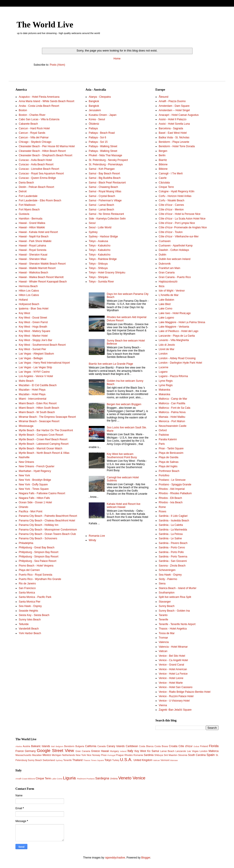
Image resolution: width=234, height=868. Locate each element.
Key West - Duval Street (33, 318)
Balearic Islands (41, 746)
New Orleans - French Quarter (37, 466)
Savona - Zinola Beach (172, 566)
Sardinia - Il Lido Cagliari (173, 516)
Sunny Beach (167, 606)
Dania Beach (26, 183)
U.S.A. (126, 760)
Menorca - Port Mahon (172, 421)
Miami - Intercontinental (33, 399)
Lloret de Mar (167, 349)
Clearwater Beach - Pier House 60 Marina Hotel (47, 146)
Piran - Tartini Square (171, 448)
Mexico (47, 755)
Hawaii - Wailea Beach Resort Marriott (41, 277)
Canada (102, 746)
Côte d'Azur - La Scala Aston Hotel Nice (182, 219)
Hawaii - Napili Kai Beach (34, 237)
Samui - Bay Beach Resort (104, 174)
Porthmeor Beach (169, 471)
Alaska (19, 746)
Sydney (93, 232)
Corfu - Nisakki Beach (172, 200)
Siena (162, 584)
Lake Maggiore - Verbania (174, 327)
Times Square (97, 760)
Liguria (69, 778)
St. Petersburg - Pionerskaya (106, 164)
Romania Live (97, 536)
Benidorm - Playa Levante (174, 142)
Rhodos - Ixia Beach (171, 502)
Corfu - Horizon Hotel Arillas (175, 196)
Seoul (92, 223)
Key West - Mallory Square (35, 331)
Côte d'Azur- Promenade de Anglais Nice (183, 227)
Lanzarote (181, 751)
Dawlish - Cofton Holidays (174, 250)
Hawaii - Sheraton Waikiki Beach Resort (42, 264)
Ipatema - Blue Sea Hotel (34, 309)
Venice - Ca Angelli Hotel (173, 660)
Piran (104, 755)
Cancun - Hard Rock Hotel (34, 128)
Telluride (24, 624)
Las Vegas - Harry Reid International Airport (44, 363)
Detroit (23, 191)
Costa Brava (161, 746)
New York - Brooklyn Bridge (35, 480)
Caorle (163, 178)
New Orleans (26, 462)
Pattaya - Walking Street (103, 146)
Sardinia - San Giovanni (173, 561)
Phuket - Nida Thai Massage (105, 155)
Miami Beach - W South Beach (37, 412)
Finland (204, 746)
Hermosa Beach (28, 286)
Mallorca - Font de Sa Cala (175, 408)
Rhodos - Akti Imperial (172, 489)
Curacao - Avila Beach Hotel (35, 160)
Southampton (167, 593)
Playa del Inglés (168, 466)
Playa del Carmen (29, 570)
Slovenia (183, 755)
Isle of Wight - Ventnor (172, 291)
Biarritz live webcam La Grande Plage (111, 364)
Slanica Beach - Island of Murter (178, 588)
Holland (23, 300)
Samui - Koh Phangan (102, 169)
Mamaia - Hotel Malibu (172, 417)
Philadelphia (26, 543)
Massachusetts (23, 755)
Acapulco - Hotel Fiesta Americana (39, 97)
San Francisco (27, 588)
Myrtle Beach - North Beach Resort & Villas (44, 453)
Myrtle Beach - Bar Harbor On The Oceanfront (46, 430)
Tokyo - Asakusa (98, 241)
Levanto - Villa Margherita (174, 340)
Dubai (196, 746)
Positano (90, 779)
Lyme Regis (166, 381)
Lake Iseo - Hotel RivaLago (175, 313)
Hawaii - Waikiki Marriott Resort (37, 268)
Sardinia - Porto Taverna (173, 557)
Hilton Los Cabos (29, 291)
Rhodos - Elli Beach (170, 498)
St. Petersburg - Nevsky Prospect (108, 160)
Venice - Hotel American (173, 669)
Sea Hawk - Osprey (30, 606)
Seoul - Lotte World (100, 227)
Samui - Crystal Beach (102, 196)
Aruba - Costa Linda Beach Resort (39, 106)
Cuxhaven (165, 241)
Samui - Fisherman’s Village (105, 200)
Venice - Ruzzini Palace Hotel (176, 696)
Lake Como (165, 309)
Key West (24, 313)
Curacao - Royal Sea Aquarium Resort (41, 174)
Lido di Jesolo (167, 345)
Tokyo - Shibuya (98, 264)
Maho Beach (26, 381)
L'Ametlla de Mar (169, 295)
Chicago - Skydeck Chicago (35, 142)
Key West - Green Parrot (33, 322)
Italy (130, 751)
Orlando (24, 507)
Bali (53, 746)
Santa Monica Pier (30, 602)
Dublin (162, 255)
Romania (138, 755)
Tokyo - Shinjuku (98, 277)
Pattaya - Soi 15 (98, 142)
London (163, 354)
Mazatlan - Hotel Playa (32, 390)
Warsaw (174, 760)
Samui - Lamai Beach (101, 205)
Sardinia (149, 755)
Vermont (165, 760)
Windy (92, 540)
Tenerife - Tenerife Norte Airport (177, 624)
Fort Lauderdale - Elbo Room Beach (40, 200)
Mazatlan (37, 755)
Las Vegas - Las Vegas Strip (35, 367)
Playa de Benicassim (171, 453)
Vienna (163, 705)
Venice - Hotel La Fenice (173, 674)
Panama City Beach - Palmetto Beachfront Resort (48, 516)
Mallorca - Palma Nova (172, 412)
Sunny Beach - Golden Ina (174, 611)
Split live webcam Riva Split (175, 597)
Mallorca (214, 751)
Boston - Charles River (32, 115)
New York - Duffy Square (33, 485)
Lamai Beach (167, 751)
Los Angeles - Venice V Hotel (36, 376)
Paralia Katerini (168, 439)
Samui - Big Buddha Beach (105, 178)
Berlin (162, 155)
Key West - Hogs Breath (33, 327)
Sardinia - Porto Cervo (172, 548)
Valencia (164, 642)
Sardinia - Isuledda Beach (174, 521)
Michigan (57, 755)
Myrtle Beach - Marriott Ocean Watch (41, 448)
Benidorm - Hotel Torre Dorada (177, 146)
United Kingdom (143, 760)
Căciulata (164, 183)
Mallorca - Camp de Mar (173, 399)
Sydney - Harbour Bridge (103, 237)
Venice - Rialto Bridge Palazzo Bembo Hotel (185, 692)
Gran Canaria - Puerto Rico (175, 277)
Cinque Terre (166, 187)
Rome (162, 507)
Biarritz (163, 160)
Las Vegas (193, 751)
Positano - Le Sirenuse (172, 480)
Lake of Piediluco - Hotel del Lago (178, 331)
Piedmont (81, 779)
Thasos (87, 760)
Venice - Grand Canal (171, 665)
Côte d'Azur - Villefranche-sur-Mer (179, 237)
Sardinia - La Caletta (171, 525)
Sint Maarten (171, 755)
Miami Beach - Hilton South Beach (39, 408)
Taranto (163, 615)
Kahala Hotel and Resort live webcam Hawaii (124, 506)
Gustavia (24, 214)
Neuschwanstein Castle (173, 426)
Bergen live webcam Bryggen (124, 404)
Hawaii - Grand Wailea (32, 223)
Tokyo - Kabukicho (100, 246)
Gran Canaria (167, 273)
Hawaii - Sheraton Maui (33, 259)
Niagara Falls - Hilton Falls (34, 498)
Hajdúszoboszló (168, 282)
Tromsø (163, 638)
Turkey (116, 760)
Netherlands (68, 755)
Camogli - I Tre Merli (171, 174)
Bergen (163, 151)
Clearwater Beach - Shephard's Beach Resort (45, 155)
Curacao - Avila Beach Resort (36, 164)
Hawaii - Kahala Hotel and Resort (38, 232)
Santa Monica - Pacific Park (35, 597)
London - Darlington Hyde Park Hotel (180, 363)
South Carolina (197, 755)
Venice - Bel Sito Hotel (172, 656)
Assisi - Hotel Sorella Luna (174, 124)
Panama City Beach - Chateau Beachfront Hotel (47, 521)
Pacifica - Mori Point (31, 511)
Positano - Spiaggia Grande (175, 485)
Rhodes (129, 755)
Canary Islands (116, 746)
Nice (89, 755)
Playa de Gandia (169, 457)
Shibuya (159, 755)
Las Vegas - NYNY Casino (34, 372)
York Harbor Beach (30, 633)
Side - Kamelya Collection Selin (107, 219)
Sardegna (102, 778)
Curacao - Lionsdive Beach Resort (39, 169)
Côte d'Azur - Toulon (171, 232)
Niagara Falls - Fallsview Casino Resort (42, 493)
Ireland (123, 751)
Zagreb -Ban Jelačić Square (175, 710)
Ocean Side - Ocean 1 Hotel (35, 502)
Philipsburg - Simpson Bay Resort (39, 552)
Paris (162, 444)
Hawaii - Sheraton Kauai (33, 255)
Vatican (163, 651)
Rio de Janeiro (27, 584)
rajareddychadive (115, 858)
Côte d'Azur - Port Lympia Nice (177, 223)
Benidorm (69, 746)
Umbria (114, 778)
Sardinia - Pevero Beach (173, 543)
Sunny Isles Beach (30, 620)
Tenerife (163, 620)
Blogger (146, 858)
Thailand (77, 760)
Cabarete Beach (28, 124)
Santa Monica (27, 593)
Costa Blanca (146, 746)
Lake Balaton (166, 300)
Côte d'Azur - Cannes (171, 205)
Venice (139, 778)
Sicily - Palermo (168, 579)
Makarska (164, 390)
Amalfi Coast (21, 779)
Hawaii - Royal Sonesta (33, 250)
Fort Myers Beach (29, 210)
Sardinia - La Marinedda (173, 530)
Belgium (59, 746)
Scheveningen (167, 570)
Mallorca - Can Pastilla (172, 403)
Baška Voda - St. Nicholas (174, 137)
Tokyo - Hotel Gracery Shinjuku (107, 273)
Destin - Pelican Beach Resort (36, 187)
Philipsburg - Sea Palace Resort (38, 561)
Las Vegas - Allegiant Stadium (36, 354)
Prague (120, 755)
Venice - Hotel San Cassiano (176, 687)
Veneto (125, 778)
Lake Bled (165, 304)
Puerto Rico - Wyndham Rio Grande (40, 579)
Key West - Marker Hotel (33, 336)
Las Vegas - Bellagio (31, 358)
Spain (211, 755)
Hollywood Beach (29, 304)
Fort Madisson (27, 205)
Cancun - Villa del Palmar (34, 137)
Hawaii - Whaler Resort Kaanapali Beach (43, 282)
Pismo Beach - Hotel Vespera (36, 566)
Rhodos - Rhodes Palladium (175, 493)
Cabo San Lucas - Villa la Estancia (39, 119)
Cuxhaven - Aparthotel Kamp (176, 246)
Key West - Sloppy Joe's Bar (35, 340)
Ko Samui (153, 751)
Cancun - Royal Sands (32, 133)
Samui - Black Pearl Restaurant (107, 183)
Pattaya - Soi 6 (97, 137)
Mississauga (26, 426)
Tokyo (108, 760)
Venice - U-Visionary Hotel (174, 701)
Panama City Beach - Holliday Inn (39, 525)
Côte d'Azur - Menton (171, 210)
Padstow (164, 435)
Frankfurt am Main (169, 268)
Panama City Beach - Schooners (38, 538)
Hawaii (105, 751)
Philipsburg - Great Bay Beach (37, 548)
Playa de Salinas (169, 462)
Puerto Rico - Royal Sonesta (35, 575)
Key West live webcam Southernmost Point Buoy (122, 456)
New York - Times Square (34, 489)
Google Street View (55, 751)
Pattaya (93, 128)
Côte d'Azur (186, 746)
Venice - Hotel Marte (171, 683)
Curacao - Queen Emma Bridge (37, 178)
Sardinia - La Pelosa (171, 534)
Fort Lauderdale (28, 196)
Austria (26, 746)
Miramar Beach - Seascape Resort (39, 421)
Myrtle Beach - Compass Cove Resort (41, 435)
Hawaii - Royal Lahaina (32, 246)
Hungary (114, 751)
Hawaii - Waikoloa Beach (33, 273)
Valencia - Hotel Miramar (173, 647)
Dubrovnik (165, 264)
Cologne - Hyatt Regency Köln (176, 191)
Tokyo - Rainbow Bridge (103, 259)
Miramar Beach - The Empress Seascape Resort (47, 417)
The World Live (45, 25)
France (20, 751)
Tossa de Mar (167, 633)
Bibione (163, 164)
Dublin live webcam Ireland (175, 259)
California (91, 746)
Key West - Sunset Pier (32, 349)
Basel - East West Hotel (173, 133)
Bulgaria (80, 746)
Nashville (24, 457)
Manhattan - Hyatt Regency (35, 471)
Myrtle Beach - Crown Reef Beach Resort (43, 439)
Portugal (111, 755)
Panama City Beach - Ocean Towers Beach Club (47, 534)
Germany (30, 751)
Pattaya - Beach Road (102, 133)
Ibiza (161, 286)
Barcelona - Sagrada (171, 128)
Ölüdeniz (94, 124)
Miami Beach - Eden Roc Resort (38, 403)
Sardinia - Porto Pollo (171, 552)
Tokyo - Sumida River (101, 282)
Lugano (163, 372)
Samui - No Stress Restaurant (106, 214)
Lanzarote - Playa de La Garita (177, 336)
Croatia (173, 746)
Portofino (164, 475)
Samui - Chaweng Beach (103, 187)
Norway (96, 755)
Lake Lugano (166, 318)
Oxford (163, 430)
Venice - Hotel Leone (171, 678)
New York (24, 475)
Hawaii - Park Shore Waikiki (35, 241)
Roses (162, 511)
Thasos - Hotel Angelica (173, 629)
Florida (214, 746)
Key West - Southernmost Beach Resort (42, 345)
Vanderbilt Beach (29, 629)
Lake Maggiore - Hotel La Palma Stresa (182, 322)
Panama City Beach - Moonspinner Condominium (48, 530)
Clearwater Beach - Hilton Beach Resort (42, 151)
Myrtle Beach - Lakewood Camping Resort (44, 444)
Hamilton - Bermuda (31, 219)
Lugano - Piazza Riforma (173, 376)
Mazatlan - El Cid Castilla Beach (38, 385)
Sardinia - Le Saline (170, 538)
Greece (95, 751)
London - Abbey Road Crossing (177, 358)
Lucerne (163, 367)
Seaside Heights (28, 611)
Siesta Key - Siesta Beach (34, 615)
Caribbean (132, 746)
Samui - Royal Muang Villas (105, 191)
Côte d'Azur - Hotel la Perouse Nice (180, 214)
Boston (23, 110)
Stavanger (165, 602)
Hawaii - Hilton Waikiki (32, 227)
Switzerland (49, 760)
